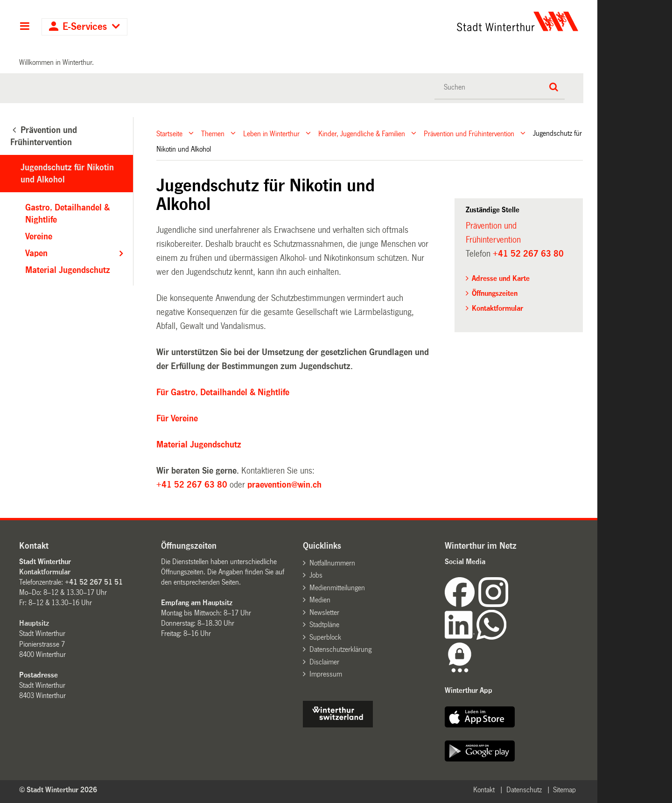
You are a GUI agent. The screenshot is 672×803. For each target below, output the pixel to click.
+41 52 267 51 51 (94, 582)
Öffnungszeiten (495, 293)
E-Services (85, 27)
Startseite (169, 133)
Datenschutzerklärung (340, 649)
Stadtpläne (324, 625)
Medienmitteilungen (337, 588)
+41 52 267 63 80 (192, 485)
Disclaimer (324, 662)
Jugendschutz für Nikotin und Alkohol (67, 174)
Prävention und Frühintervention (469, 133)
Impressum (326, 674)
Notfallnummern (332, 563)
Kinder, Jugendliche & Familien (362, 133)
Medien (320, 600)
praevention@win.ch (284, 485)
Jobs (316, 575)
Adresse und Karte (501, 278)
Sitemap (564, 790)
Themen (213, 133)
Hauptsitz (34, 623)
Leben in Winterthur (271, 133)
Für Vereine (177, 419)
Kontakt (484, 790)
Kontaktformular (497, 308)
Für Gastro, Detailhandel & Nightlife (223, 392)
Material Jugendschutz (199, 445)
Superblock (325, 637)
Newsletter (324, 612)
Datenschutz (524, 790)
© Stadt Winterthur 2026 (58, 790)
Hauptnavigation (24, 27)
